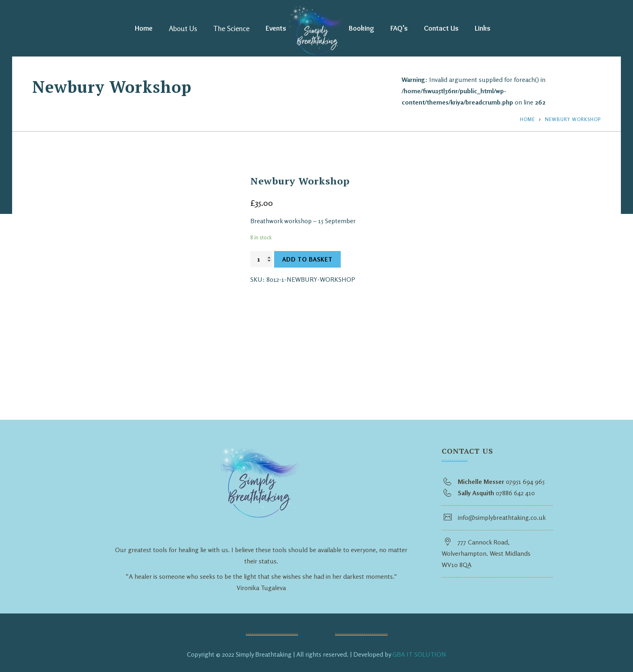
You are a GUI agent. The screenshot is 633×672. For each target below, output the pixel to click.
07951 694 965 (525, 481)
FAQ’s (399, 28)
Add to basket (307, 259)
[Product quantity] (261, 259)
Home (144, 28)
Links (483, 28)
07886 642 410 (515, 493)
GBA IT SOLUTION (419, 654)
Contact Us (441, 28)
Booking (362, 28)
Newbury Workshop (573, 119)
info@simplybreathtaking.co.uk (502, 517)
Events (276, 28)
